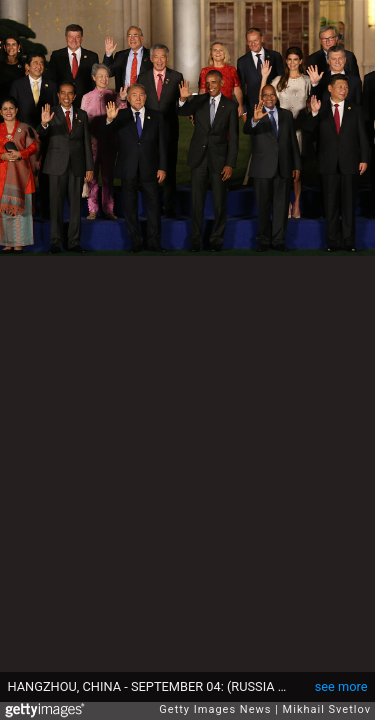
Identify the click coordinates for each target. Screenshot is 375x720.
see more (341, 686)
